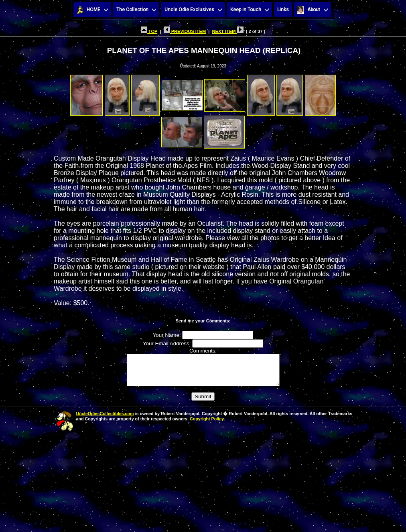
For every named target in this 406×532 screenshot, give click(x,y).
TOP (149, 31)
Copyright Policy (207, 425)
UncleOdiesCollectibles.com (105, 420)
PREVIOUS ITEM (185, 31)
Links (283, 10)
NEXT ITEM (228, 31)
